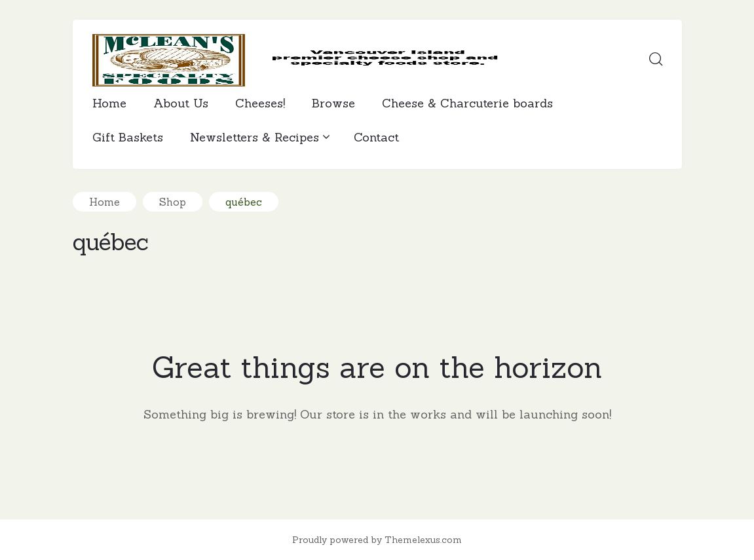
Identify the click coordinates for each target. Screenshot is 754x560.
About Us (181, 103)
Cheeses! (260, 103)
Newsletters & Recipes (258, 137)
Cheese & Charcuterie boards (467, 103)
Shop (173, 202)
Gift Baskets (128, 137)
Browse (333, 103)
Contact (376, 137)
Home (109, 103)
